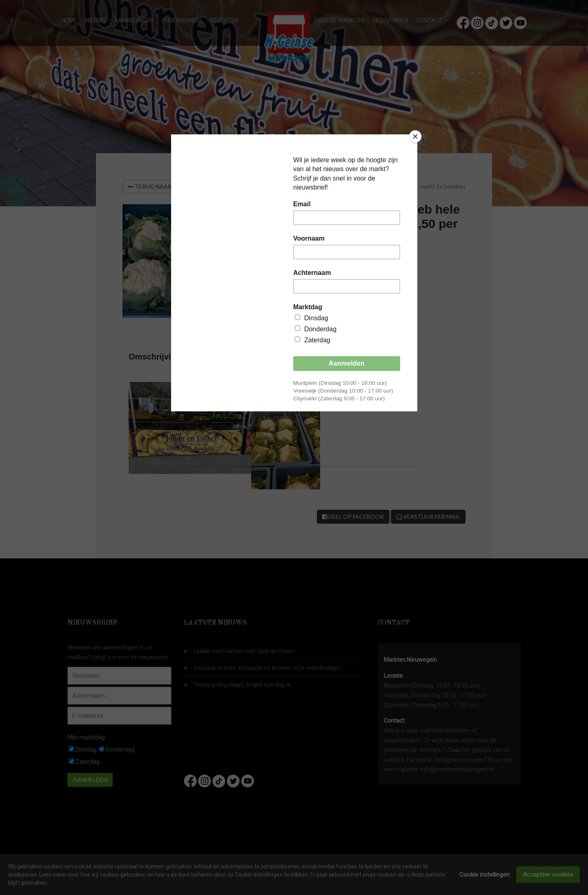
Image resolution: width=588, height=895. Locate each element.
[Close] (415, 136)
